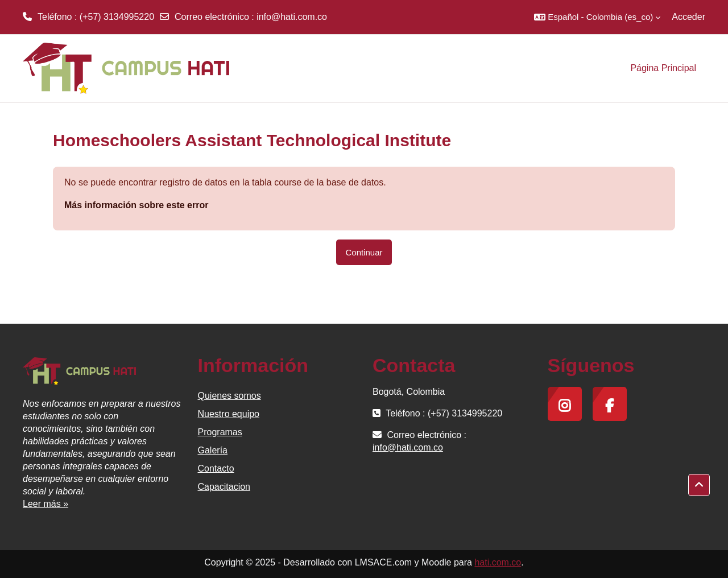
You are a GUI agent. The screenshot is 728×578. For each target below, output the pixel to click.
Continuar (364, 252)
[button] (597, 17)
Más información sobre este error (136, 205)
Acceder (688, 17)
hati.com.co (498, 562)
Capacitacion (224, 487)
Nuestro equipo (229, 414)
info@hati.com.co (292, 17)
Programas (220, 432)
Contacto (216, 468)
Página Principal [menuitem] (663, 68)
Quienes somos (229, 396)
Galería (213, 450)
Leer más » (45, 504)
